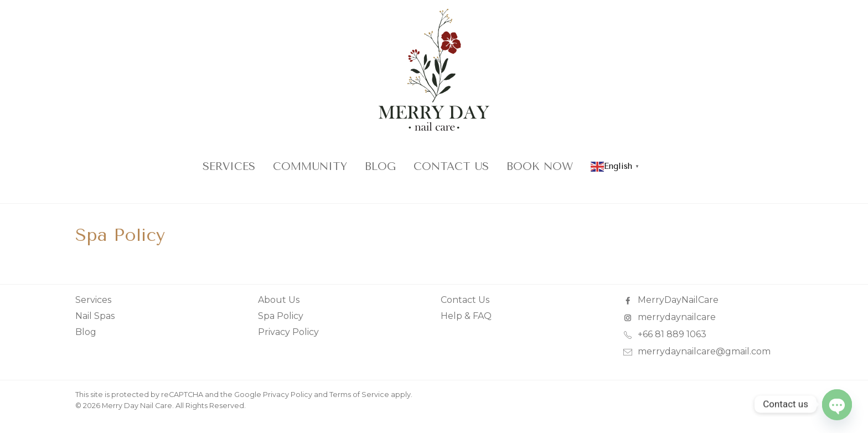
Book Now (540, 166)
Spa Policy (281, 316)
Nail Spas (95, 316)
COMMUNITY (310, 166)
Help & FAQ (466, 316)
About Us (279, 300)
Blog (380, 166)
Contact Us (451, 166)
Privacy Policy (288, 332)
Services (229, 166)
